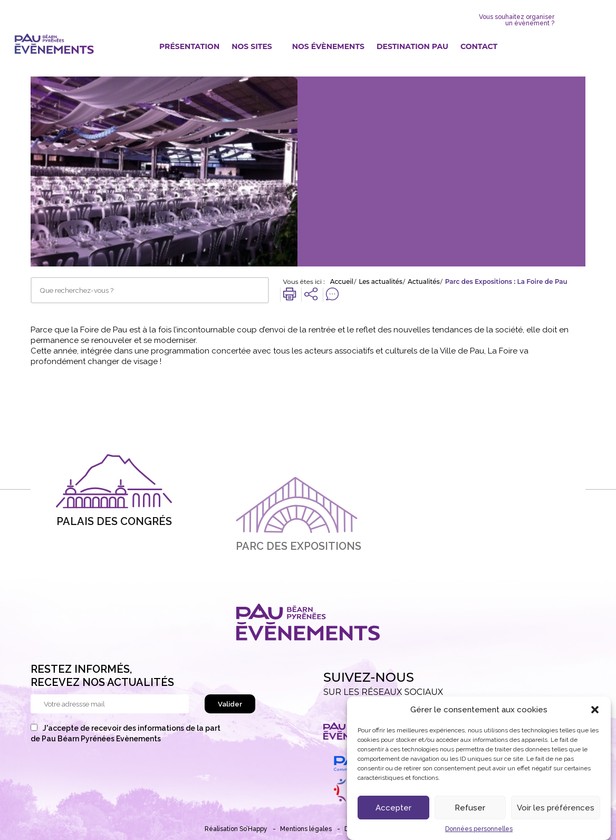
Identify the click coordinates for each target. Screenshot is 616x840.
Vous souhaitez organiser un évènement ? (517, 20)
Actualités (424, 282)
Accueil (342, 282)
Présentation (189, 46)
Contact (479, 46)
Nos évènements (328, 46)
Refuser (470, 811)
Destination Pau (412, 46)
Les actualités (381, 282)
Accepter (393, 811)
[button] (595, 713)
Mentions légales (306, 829)
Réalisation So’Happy (236, 829)
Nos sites (252, 46)
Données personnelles (479, 832)
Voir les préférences (556, 811)
